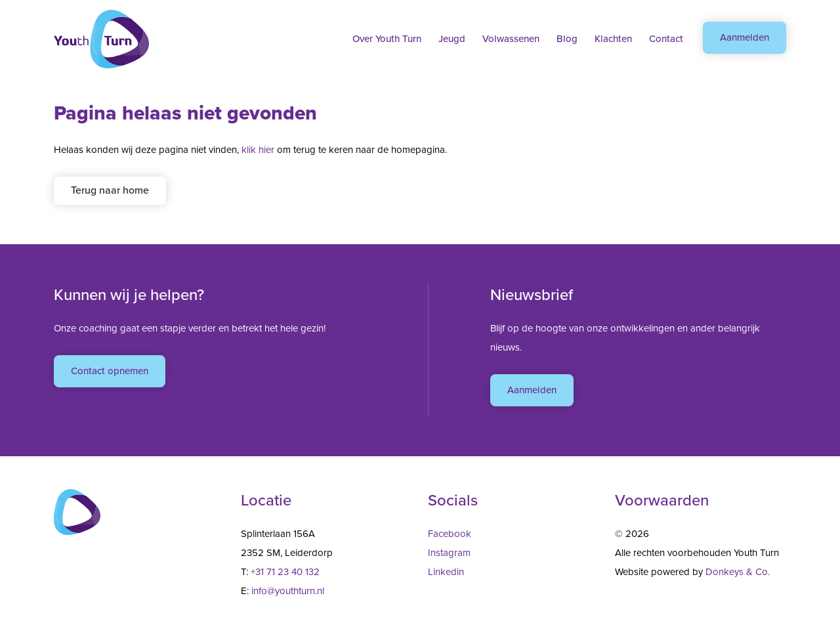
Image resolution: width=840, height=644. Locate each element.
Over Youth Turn (387, 39)
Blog (567, 39)
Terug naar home (110, 190)
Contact (666, 39)
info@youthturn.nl (288, 591)
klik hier (258, 150)
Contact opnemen (110, 371)
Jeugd (452, 39)
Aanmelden (745, 37)
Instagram (449, 553)
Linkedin (446, 572)
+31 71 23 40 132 (285, 572)
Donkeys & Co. (738, 572)
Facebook (450, 534)
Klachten (613, 39)
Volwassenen (511, 39)
